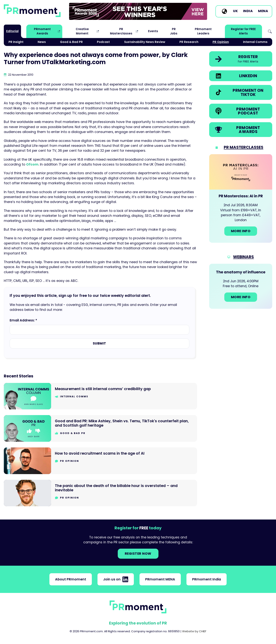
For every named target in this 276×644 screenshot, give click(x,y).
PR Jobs (174, 31)
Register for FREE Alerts (243, 31)
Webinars (243, 257)
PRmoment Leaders (203, 31)
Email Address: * (23, 320)
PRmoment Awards (42, 31)
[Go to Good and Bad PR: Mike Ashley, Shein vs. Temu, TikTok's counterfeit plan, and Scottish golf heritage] (100, 428)
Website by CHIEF (194, 631)
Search (270, 31)
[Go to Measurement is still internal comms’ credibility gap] (100, 396)
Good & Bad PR (71, 42)
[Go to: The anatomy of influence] (241, 286)
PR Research (189, 42)
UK (235, 11)
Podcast (103, 42)
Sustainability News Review (145, 42)
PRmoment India (207, 579)
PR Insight (16, 42)
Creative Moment (82, 31)
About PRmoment (71, 579)
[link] (138, 11)
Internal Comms (255, 42)
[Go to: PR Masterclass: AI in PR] (241, 199)
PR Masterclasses (121, 31)
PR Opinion (221, 42)
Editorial (12, 31)
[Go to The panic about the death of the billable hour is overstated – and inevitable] (100, 493)
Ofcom (32, 164)
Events (153, 31)
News (42, 42)
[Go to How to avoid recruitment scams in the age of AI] (100, 461)
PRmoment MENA (160, 579)
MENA (263, 11)
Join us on (116, 579)
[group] (138, 11)
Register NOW (138, 554)
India (248, 11)
